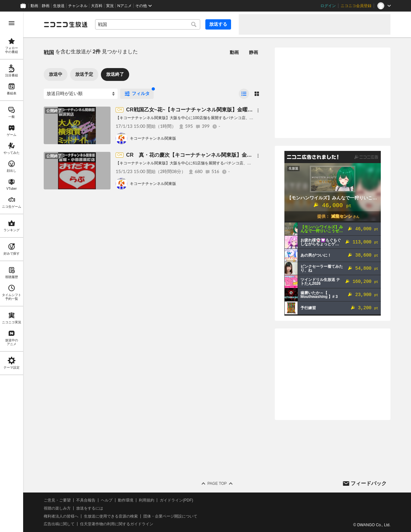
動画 (34, 6)
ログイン (328, 6)
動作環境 (126, 500)
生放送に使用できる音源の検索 (111, 516)
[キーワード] (148, 24)
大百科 (97, 6)
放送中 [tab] (56, 74)
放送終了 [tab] (115, 74)
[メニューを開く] (12, 23)
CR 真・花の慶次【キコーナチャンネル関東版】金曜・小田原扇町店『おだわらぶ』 (225, 155)
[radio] (244, 94)
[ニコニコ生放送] (66, 24)
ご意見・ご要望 (57, 500)
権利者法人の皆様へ (61, 516)
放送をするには (90, 508)
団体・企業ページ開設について (170, 516)
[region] (12, 272)
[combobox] (148, 24)
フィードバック (369, 483)
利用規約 (147, 500)
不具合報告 (86, 500)
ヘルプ (107, 500)
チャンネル (78, 6)
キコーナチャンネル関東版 (153, 138)
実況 (110, 6)
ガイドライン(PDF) (176, 500)
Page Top (217, 484)
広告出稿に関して (59, 524)
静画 (46, 6)
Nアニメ (125, 6)
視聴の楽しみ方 (57, 508)
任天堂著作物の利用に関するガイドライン (117, 524)
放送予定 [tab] (84, 74)
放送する (218, 24)
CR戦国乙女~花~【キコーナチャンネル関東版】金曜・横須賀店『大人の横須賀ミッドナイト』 (236, 110)
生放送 (59, 6)
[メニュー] (258, 110)
